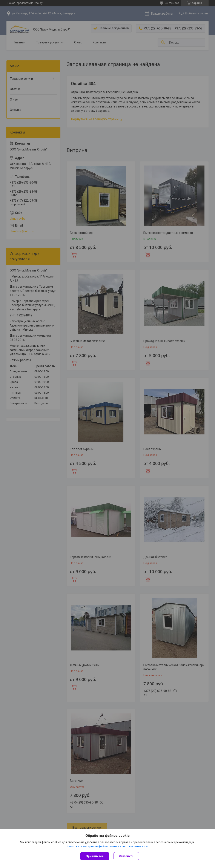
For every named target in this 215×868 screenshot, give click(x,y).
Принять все (95, 856)
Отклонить (126, 856)
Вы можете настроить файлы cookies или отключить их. (106, 846)
